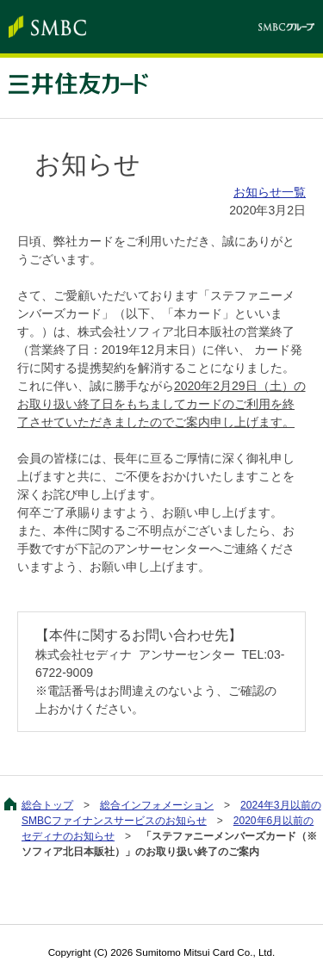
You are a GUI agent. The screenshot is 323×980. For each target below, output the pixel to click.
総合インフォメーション (157, 805)
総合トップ (47, 805)
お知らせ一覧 (270, 192)
